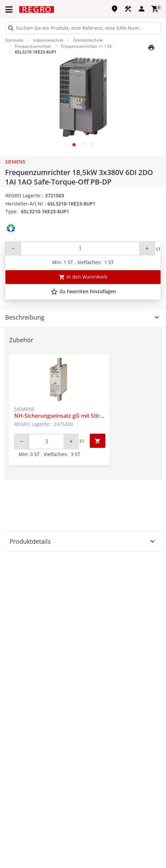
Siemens (15, 162)
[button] (9, 9)
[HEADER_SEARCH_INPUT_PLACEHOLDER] (83, 28)
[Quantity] (80, 248)
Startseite (14, 40)
